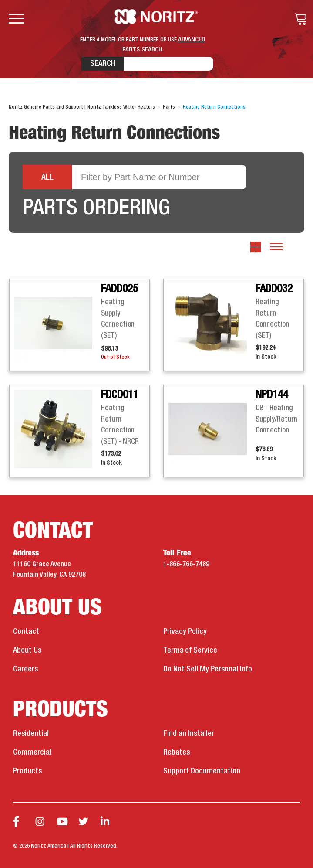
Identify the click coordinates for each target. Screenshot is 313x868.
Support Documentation (202, 771)
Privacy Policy (185, 632)
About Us (27, 650)
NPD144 (272, 395)
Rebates (177, 752)
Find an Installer (189, 734)
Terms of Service (190, 650)
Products (27, 771)
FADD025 (119, 289)
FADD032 (274, 289)
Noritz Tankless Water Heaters (156, 17)
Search (103, 64)
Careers (25, 669)
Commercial (32, 752)
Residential (31, 734)
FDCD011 (120, 395)
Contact (26, 632)
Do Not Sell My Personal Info (208, 669)
